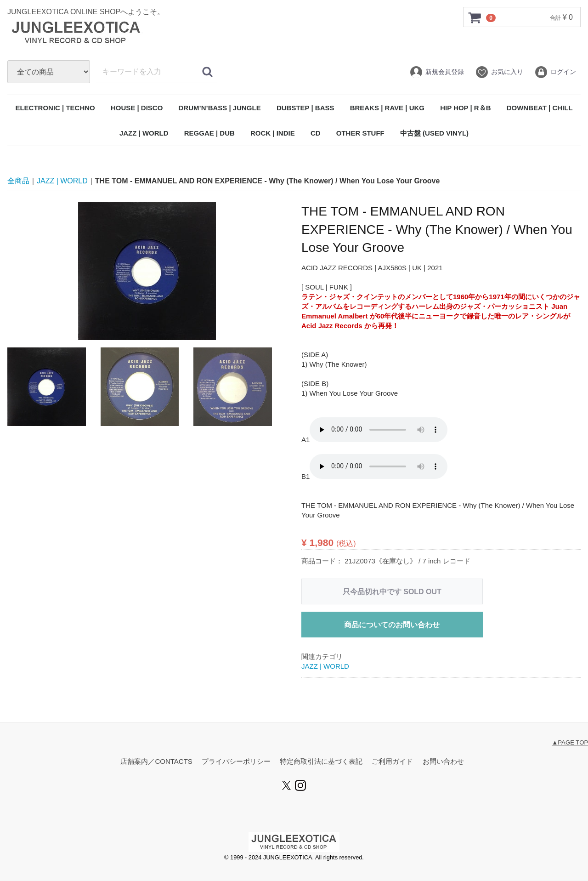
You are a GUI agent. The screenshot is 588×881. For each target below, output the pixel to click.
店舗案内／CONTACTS (156, 762)
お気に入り (499, 72)
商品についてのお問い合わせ (392, 625)
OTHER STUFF (360, 133)
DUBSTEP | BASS (305, 108)
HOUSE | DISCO (137, 108)
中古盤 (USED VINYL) (434, 133)
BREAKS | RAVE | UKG (387, 108)
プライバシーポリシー (236, 762)
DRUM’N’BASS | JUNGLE (220, 108)
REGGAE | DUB (209, 133)
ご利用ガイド (392, 762)
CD (316, 133)
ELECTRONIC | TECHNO (55, 108)
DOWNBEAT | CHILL (540, 108)
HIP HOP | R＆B (465, 108)
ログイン (555, 72)
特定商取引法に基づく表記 (321, 762)
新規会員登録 (437, 72)
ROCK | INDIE (273, 133)
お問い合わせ (443, 762)
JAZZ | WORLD (144, 133)
